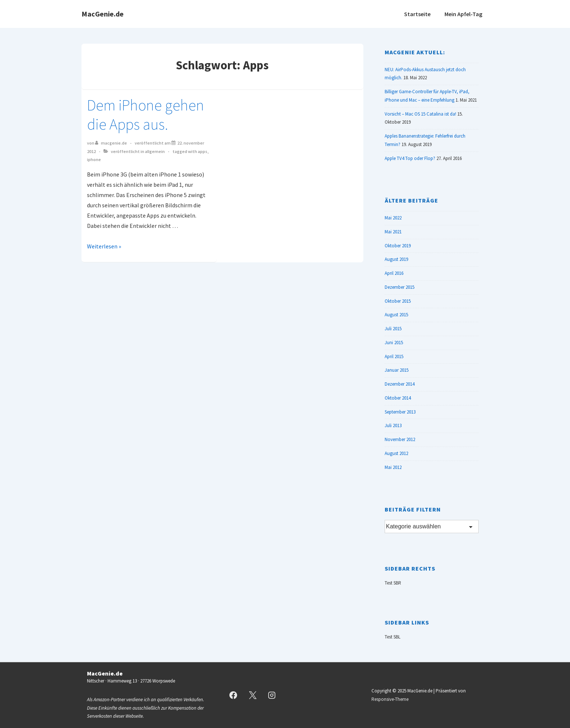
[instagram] (272, 695)
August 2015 (396, 315)
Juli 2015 (393, 329)
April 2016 (394, 273)
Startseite (417, 14)
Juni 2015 (394, 343)
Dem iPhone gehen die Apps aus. (146, 115)
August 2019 (396, 259)
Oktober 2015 (398, 301)
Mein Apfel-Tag (463, 14)
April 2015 (394, 356)
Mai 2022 (393, 218)
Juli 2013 (393, 425)
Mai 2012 (393, 467)
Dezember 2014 (400, 384)
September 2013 (400, 412)
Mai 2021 (393, 232)
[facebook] (233, 695)
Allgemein (155, 151)
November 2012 (400, 439)
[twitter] (253, 695)
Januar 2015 (397, 370)
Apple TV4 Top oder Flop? (410, 158)
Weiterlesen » (104, 246)
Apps (203, 151)
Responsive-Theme (390, 699)
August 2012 (396, 453)
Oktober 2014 (398, 398)
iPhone (94, 159)
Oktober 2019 (398, 246)
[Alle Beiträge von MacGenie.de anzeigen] (111, 143)
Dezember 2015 (400, 287)
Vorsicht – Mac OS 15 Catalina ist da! (420, 114)
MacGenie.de (103, 14)
